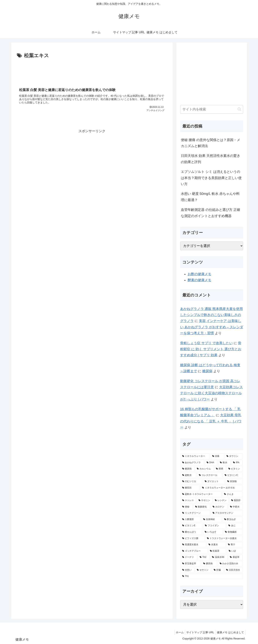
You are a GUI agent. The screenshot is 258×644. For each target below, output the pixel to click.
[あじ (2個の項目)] (235, 526)
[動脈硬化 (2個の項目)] (202, 507)
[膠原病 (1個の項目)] (209, 564)
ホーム (177, 632)
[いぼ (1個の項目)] (235, 551)
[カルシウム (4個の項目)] (204, 469)
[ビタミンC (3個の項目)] (233, 475)
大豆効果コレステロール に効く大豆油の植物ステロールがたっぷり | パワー (211, 393)
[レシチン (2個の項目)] (221, 500)
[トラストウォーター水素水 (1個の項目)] (224, 538)
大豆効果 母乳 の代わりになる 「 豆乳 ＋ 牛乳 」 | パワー (211, 421)
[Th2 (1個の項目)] (204, 557)
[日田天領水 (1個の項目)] (234, 570)
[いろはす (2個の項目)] (213, 532)
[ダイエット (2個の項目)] (214, 481)
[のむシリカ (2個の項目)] (191, 481)
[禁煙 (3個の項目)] (220, 469)
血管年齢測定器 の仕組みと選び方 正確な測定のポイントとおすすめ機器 (211, 213)
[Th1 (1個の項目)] (212, 576)
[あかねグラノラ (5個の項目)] (192, 463)
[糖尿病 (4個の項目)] (187, 469)
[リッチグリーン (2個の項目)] (195, 513)
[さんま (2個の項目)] (232, 494)
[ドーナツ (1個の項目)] (189, 557)
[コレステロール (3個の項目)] (210, 475)
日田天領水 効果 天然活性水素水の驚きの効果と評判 (211, 159)
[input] (212, 109)
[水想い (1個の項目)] (187, 570)
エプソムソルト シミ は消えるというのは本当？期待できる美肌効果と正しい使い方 (211, 178)
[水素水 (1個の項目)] (216, 545)
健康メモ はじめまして (230, 632)
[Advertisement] (92, 70)
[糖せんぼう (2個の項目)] (191, 532)
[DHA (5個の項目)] (211, 463)
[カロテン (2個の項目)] (219, 507)
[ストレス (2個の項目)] (188, 500)
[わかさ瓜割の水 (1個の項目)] (230, 564)
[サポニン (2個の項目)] (205, 500)
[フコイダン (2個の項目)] (215, 526)
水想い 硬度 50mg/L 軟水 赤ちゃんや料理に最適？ (210, 197)
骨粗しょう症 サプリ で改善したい (206, 343)
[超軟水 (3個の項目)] (188, 475)
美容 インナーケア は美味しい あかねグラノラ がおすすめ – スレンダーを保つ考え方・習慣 (212, 327)
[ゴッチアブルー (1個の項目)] (194, 551)
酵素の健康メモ (199, 280)
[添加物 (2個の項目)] (234, 481)
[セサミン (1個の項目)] (203, 570)
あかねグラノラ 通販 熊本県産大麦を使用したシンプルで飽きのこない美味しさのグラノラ (211, 315)
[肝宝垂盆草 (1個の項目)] (191, 564)
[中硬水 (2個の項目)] (236, 507)
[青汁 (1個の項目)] (235, 545)
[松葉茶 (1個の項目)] (217, 551)
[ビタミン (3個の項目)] (235, 469)
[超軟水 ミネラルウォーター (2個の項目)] (201, 494)
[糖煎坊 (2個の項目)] (190, 488)
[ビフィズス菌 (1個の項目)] (193, 538)
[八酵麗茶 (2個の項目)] (191, 519)
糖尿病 (207, 371)
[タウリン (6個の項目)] (234, 456)
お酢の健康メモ (199, 274)
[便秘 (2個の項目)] (187, 507)
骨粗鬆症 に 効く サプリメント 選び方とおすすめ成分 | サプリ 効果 (211, 349)
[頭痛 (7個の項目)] (217, 456)
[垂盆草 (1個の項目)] (235, 557)
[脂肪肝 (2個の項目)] (236, 500)
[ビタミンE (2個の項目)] (191, 526)
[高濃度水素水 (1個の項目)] (193, 545)
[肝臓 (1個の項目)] (218, 570)
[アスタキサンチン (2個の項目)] (227, 513)
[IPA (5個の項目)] (237, 463)
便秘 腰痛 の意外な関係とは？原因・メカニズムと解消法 (211, 143)
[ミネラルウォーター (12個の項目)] (195, 456)
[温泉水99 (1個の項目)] (219, 557)
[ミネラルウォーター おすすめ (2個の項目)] (222, 488)
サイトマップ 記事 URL (199, 632)
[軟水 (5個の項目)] (224, 463)
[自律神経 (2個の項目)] (212, 519)
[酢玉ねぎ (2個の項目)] (233, 519)
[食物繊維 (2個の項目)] (233, 532)
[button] (239, 109)
